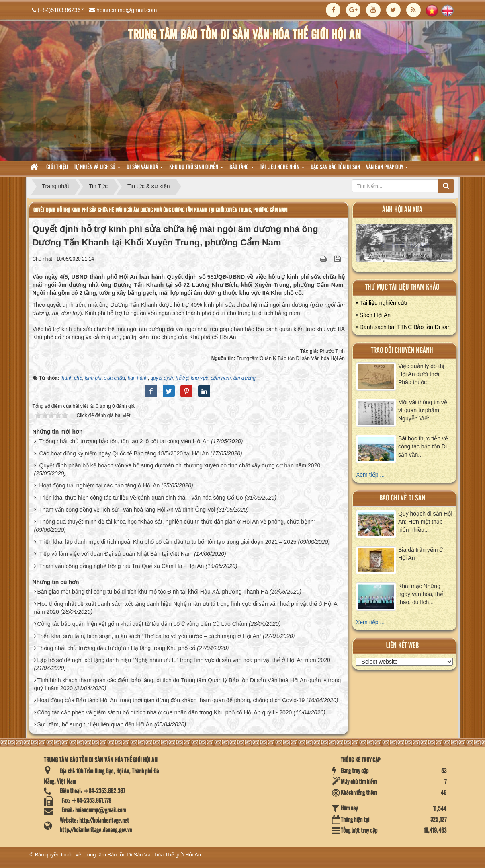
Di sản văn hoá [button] (145, 170)
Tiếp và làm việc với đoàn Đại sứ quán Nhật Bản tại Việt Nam (116, 554)
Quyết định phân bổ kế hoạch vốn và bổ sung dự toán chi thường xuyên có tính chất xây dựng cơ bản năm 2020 (180, 465)
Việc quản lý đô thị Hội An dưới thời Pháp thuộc (421, 374)
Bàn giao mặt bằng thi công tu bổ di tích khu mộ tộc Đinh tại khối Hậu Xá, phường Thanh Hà (152, 592)
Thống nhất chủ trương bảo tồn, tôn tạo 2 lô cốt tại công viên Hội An (124, 441)
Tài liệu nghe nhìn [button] (282, 170)
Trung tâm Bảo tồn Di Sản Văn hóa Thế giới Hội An (142, 855)
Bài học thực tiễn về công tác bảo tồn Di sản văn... (423, 446)
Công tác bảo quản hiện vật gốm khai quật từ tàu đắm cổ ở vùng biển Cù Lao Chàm (142, 624)
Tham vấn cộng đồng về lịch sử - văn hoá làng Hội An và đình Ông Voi (127, 510)
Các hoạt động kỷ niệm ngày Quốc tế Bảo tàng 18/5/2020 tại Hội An (124, 453)
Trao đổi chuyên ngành (402, 351)
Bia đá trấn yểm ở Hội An (421, 554)
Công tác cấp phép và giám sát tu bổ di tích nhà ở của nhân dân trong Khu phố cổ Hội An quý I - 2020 (164, 712)
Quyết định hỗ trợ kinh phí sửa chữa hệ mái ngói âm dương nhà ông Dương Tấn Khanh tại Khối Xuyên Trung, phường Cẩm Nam (160, 210)
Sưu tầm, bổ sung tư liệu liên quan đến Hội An (95, 724)
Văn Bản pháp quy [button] (387, 170)
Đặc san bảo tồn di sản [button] (335, 167)
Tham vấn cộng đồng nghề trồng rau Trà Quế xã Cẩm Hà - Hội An (121, 566)
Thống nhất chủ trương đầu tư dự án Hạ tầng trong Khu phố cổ (116, 648)
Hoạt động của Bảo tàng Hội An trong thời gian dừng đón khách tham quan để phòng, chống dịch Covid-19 (171, 700)
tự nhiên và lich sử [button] (97, 170)
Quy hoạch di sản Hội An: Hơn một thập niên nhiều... (425, 522)
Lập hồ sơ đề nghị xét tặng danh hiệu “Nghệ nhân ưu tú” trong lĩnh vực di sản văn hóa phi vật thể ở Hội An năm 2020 (183, 660)
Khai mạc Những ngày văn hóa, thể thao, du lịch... (421, 594)
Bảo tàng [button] (242, 170)
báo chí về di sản (402, 498)
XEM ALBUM (405, 245)
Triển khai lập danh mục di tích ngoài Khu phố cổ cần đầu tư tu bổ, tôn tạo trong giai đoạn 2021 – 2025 (168, 542)
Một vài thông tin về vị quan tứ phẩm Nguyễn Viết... (423, 410)
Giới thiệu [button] (57, 167)
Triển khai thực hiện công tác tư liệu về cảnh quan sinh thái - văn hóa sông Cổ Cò (141, 498)
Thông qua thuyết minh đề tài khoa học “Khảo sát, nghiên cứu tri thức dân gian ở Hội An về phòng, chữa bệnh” (177, 522)
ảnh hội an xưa (402, 210)
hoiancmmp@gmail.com (127, 10)
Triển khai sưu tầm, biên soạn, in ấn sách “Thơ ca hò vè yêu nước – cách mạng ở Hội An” (149, 636)
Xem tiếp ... (370, 475)
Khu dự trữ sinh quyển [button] (196, 170)
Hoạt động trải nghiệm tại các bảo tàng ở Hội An (99, 485)
